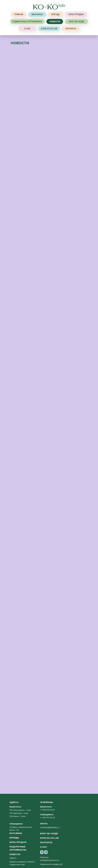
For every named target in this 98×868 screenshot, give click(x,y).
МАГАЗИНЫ (37, 14)
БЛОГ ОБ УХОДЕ (76, 21)
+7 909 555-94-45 (47, 810)
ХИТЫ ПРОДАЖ (76, 14)
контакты (46, 843)
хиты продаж (18, 842)
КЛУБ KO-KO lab (49, 29)
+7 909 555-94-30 (47, 818)
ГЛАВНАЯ (19, 14)
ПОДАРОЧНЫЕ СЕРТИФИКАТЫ (27, 21)
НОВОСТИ (55, 21)
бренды (14, 838)
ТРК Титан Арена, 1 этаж (20, 810)
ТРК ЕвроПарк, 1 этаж (19, 813)
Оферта (13, 858)
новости (15, 854)
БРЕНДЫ (56, 14)
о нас (44, 847)
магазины (16, 833)
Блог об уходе (49, 834)
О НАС (27, 29)
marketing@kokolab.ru (50, 827)
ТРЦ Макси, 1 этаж (17, 816)
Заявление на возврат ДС (51, 864)
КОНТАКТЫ (71, 29)
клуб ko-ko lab (49, 838)
